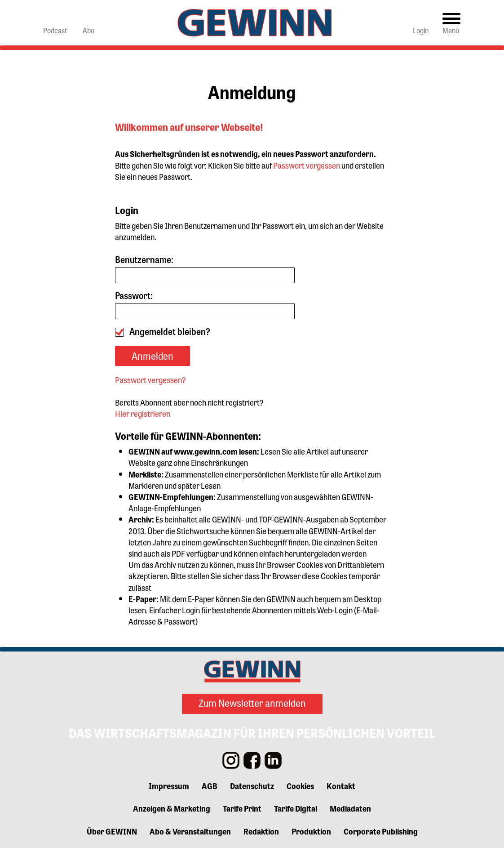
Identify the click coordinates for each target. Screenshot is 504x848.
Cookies (300, 786)
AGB (210, 786)
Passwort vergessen (307, 165)
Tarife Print (242, 808)
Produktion (311, 831)
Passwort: (205, 305)
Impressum (169, 786)
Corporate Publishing (381, 831)
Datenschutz (252, 786)
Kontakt (341, 786)
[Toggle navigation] (451, 23)
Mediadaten (350, 808)
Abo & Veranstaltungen (190, 831)
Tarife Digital (296, 808)
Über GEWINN (112, 831)
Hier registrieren (143, 413)
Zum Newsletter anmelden (252, 703)
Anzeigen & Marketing (172, 808)
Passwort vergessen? (150, 379)
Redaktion (261, 831)
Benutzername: (205, 269)
